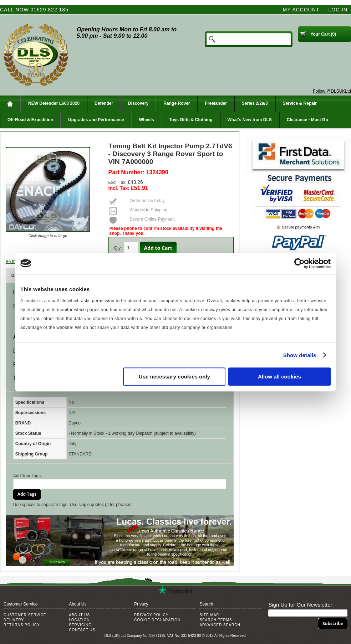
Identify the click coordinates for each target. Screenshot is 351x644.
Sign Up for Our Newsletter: (301, 605)
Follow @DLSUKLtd (332, 91)
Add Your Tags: (28, 476)
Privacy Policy (151, 615)
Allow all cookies (279, 377)
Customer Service (25, 615)
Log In (338, 10)
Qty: (118, 248)
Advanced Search (220, 625)
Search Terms (216, 620)
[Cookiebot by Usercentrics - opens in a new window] (299, 263)
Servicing (80, 625)
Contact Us (82, 630)
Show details (300, 355)
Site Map (209, 615)
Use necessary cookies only (174, 377)
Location (79, 620)
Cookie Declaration (157, 620)
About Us (79, 615)
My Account (301, 10)
